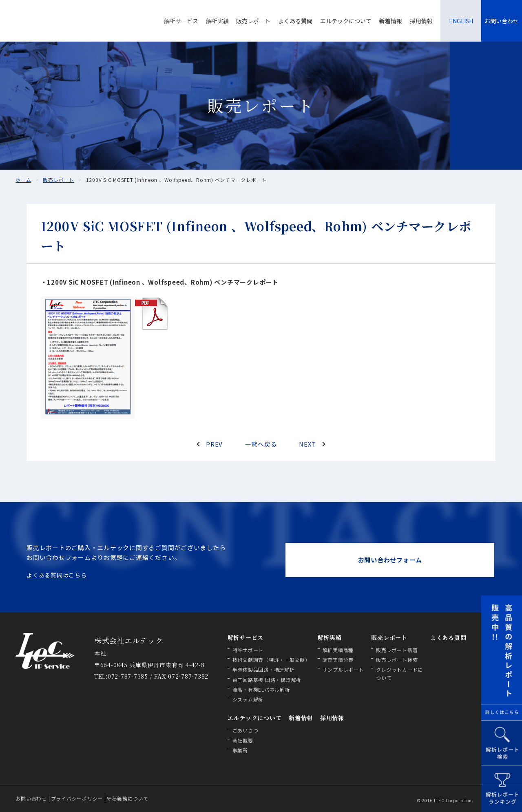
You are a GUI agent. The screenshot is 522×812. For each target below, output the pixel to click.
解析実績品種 (338, 650)
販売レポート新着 (397, 650)
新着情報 (391, 21)
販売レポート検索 (397, 660)
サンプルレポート (343, 669)
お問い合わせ (502, 21)
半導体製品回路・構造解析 (264, 669)
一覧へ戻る (261, 444)
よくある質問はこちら (57, 575)
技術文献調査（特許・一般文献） (271, 660)
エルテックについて (346, 21)
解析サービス (181, 21)
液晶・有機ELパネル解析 (261, 689)
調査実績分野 (338, 660)
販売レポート (253, 21)
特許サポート (248, 650)
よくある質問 (295, 21)
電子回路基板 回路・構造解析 (267, 680)
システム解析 (248, 699)
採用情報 (421, 21)
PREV (214, 444)
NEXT (307, 444)
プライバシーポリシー (77, 798)
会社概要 (243, 740)
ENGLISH (461, 21)
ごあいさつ (246, 730)
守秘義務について (128, 798)
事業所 (240, 750)
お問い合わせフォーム (390, 560)
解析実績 (217, 21)
